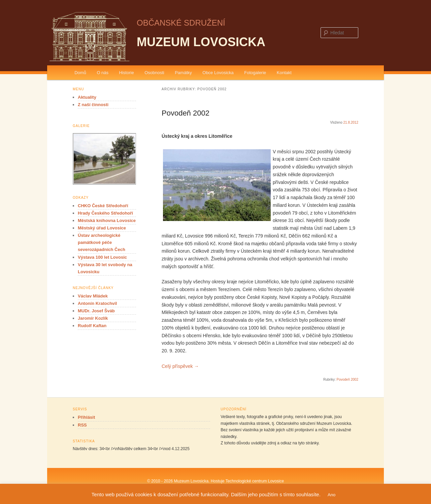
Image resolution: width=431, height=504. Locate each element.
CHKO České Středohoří (103, 206)
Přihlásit (86, 417)
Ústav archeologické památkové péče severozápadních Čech (102, 242)
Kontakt (284, 73)
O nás (103, 73)
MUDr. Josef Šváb (96, 311)
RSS (82, 425)
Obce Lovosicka (218, 73)
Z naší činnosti (93, 105)
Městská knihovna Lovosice (107, 220)
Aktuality (87, 97)
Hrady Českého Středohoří (105, 213)
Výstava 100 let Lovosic (102, 257)
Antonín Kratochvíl (97, 303)
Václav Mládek (93, 296)
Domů (80, 73)
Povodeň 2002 (186, 113)
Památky (183, 73)
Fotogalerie (255, 73)
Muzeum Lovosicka (201, 42)
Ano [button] (331, 495)
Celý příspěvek (180, 366)
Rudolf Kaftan (92, 326)
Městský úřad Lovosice (102, 228)
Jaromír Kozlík (93, 318)
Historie (127, 73)
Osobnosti (154, 73)
